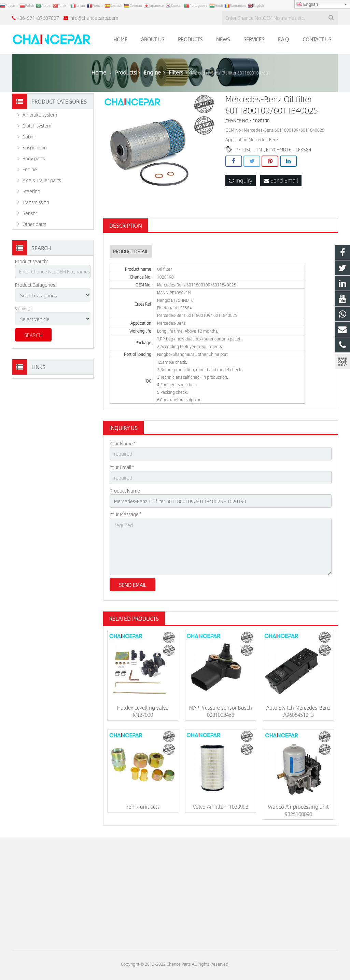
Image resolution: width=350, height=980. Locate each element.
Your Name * (123, 443)
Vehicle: (24, 308)
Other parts (34, 224)
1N (259, 149)
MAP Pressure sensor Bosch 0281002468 (221, 711)
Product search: (32, 261)
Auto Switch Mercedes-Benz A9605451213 (298, 711)
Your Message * (125, 514)
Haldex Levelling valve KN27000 (143, 711)
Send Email (281, 180)
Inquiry (241, 180)
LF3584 (304, 149)
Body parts (34, 158)
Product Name (125, 491)
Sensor (30, 213)
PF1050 (244, 149)
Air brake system (40, 115)
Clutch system (37, 125)
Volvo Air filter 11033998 (221, 807)
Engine (30, 169)
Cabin (29, 136)
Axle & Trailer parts (42, 180)
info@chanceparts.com (94, 18)
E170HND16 (279, 149)
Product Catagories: (36, 285)
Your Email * (122, 467)
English (307, 4)
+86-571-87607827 (38, 18)
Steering (31, 191)
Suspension (35, 147)
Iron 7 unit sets (143, 807)
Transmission (36, 202)
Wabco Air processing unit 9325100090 (298, 810)
